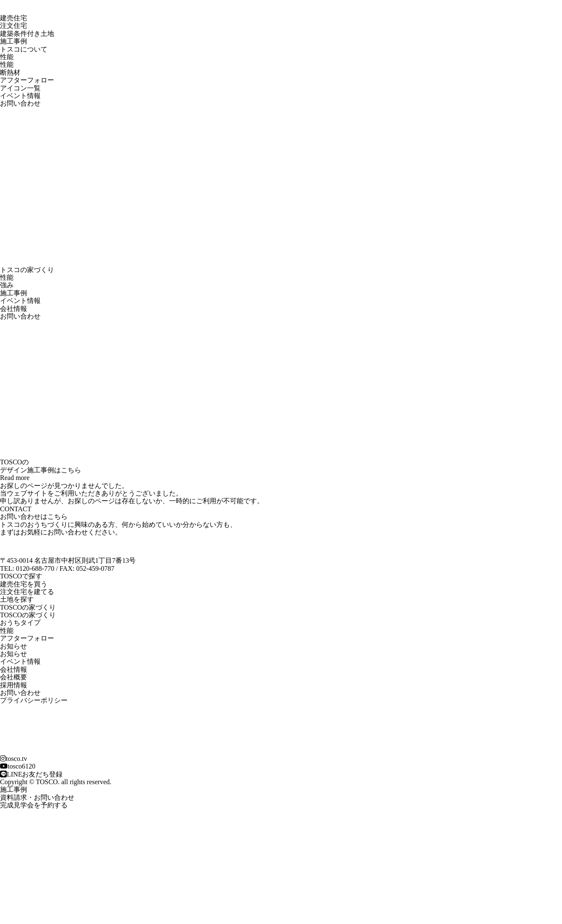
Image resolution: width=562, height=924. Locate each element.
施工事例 (14, 41)
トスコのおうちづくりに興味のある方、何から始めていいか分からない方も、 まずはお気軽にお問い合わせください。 (118, 528)
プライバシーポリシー (34, 700)
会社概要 (14, 677)
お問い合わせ (20, 103)
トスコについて (24, 49)
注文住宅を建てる (27, 592)
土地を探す (17, 599)
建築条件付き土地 (27, 34)
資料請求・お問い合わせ (37, 797)
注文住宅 (14, 26)
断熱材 (10, 72)
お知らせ (14, 654)
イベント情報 (20, 96)
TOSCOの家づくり (28, 615)
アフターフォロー (27, 80)
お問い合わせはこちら (34, 517)
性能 (7, 64)
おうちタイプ (20, 623)
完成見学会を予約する (34, 805)
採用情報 (14, 685)
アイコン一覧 (20, 88)
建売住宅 (14, 18)
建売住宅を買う (24, 584)
